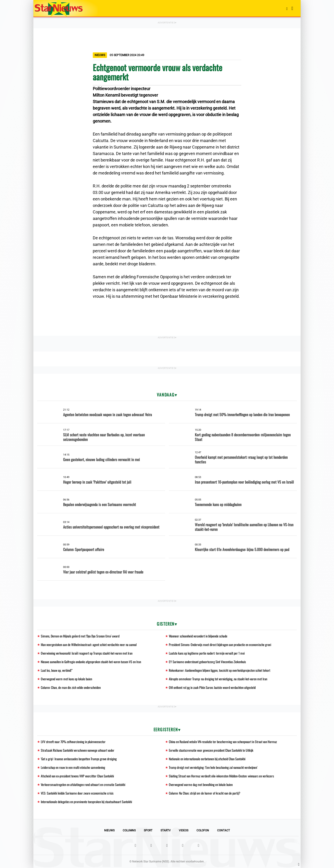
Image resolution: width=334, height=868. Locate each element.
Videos (184, 830)
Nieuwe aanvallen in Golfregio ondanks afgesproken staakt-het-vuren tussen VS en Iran (91, 662)
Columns (129, 830)
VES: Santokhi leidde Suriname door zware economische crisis (77, 793)
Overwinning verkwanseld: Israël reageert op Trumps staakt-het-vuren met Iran (87, 653)
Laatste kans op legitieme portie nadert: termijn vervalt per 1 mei (207, 653)
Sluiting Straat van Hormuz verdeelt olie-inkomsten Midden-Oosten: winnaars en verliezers (221, 776)
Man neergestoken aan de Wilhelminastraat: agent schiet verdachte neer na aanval (89, 645)
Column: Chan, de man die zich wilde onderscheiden (71, 687)
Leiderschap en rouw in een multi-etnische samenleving (73, 767)
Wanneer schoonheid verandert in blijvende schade (198, 636)
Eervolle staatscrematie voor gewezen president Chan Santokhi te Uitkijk (211, 750)
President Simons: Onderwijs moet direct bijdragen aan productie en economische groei (220, 645)
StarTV (166, 830)
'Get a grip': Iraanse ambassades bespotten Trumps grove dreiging (79, 759)
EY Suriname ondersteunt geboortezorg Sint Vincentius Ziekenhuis (207, 662)
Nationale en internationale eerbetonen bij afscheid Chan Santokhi (207, 759)
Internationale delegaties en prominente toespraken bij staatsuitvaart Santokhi (86, 802)
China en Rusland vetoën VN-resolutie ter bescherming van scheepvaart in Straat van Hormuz (223, 742)
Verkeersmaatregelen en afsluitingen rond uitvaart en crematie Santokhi (83, 784)
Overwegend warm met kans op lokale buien (66, 679)
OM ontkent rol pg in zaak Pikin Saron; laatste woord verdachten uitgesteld (212, 687)
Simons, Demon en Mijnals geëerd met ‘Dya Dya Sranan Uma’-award (80, 636)
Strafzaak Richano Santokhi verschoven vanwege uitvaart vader (78, 750)
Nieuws (109, 830)
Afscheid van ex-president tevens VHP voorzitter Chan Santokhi (77, 776)
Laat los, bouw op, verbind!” (57, 670)
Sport (148, 830)
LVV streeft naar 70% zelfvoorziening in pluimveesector (73, 742)
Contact (223, 830)
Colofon (203, 830)
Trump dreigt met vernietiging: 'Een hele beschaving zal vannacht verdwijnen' (213, 767)
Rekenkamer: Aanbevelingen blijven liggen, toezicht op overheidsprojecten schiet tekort (220, 670)
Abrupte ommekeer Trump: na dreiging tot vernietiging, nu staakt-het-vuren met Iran (218, 679)
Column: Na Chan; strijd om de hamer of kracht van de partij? (205, 793)
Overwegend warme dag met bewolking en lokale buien (201, 784)
